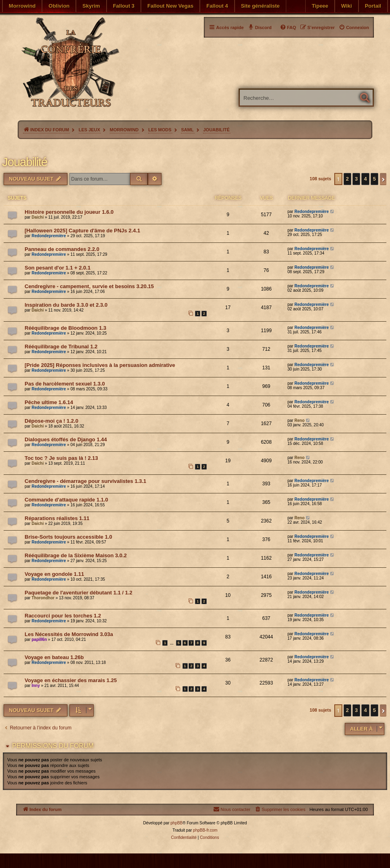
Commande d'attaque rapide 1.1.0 (66, 500)
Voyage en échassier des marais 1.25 (71, 680)
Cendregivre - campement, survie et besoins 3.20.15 (89, 286)
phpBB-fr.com (205, 830)
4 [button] (365, 179)
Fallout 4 (217, 6)
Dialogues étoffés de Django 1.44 (66, 439)
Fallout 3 (124, 6)
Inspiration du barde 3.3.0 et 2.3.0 (66, 305)
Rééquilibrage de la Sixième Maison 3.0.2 (76, 555)
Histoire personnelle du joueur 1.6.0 (69, 212)
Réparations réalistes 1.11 (57, 518)
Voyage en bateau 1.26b (54, 657)
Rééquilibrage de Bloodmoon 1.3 (65, 328)
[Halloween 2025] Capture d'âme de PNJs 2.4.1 (82, 231)
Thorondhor (43, 598)
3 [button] (356, 179)
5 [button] (374, 179)
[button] (383, 179)
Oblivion (59, 6)
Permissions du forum (53, 746)
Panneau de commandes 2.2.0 (62, 249)
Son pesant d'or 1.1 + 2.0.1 (58, 268)
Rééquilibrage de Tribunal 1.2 (61, 347)
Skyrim (91, 6)
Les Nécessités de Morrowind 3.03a (69, 634)
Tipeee (320, 6)
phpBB (176, 823)
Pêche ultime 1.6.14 (49, 402)
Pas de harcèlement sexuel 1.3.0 (65, 384)
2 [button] (347, 179)
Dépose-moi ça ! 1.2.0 (51, 421)
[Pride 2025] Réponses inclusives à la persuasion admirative (100, 365)
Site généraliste (260, 6)
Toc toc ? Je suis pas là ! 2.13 (61, 458)
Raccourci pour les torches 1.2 (63, 616)
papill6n (39, 639)
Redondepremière (311, 212)
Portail (373, 6)
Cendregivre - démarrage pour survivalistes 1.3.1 (85, 481)
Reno (299, 420)
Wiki (347, 6)
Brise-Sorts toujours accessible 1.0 (68, 537)
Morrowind (22, 6)
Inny (36, 686)
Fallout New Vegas (170, 6)
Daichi (38, 217)
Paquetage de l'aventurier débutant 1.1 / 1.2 (79, 593)
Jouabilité (25, 162)
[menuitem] (354, 27)
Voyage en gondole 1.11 (54, 574)
